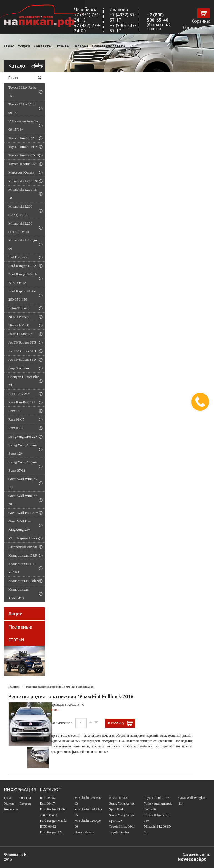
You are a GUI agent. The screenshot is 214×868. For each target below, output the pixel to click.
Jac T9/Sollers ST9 (22, 360)
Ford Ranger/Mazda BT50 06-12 (23, 278)
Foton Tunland (19, 308)
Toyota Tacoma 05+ (23, 164)
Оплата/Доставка (109, 46)
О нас (9, 46)
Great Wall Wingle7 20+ (23, 500)
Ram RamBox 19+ (22, 402)
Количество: (63, 723)
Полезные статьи (20, 633)
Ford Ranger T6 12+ (23, 266)
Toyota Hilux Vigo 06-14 (22, 108)
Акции (15, 614)
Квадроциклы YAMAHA (19, 593)
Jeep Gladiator (19, 368)
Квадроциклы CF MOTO (22, 568)
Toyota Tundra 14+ (157, 798)
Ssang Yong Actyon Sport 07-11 (22, 466)
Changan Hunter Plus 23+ (24, 381)
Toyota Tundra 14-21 (24, 147)
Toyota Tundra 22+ (22, 138)
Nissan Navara (19, 317)
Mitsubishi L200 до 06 (23, 244)
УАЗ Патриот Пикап (24, 538)
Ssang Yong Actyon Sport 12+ (22, 449)
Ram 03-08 (16, 428)
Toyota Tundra (119, 832)
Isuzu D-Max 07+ (21, 334)
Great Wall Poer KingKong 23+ (20, 525)
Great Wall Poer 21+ (23, 513)
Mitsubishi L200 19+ (24, 181)
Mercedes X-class (21, 172)
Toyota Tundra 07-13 (24, 155)
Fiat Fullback (18, 257)
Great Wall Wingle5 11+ (23, 483)
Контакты (43, 46)
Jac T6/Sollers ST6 (22, 342)
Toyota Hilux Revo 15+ (22, 92)
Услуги (24, 46)
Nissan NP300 (19, 325)
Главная (13, 687)
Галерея (81, 46)
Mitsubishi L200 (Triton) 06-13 (20, 227)
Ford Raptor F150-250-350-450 (22, 295)
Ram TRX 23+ (19, 394)
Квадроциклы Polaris (24, 581)
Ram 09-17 (16, 419)
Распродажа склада (23, 547)
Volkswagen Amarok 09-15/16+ (23, 125)
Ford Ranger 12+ (51, 832)
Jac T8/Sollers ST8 (22, 351)
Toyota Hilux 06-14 (122, 826)
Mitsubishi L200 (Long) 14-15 (20, 211)
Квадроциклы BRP (23, 555)
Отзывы (62, 46)
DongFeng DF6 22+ (23, 436)
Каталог (18, 66)
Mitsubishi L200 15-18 (23, 194)
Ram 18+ (15, 411)
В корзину (116, 723)
